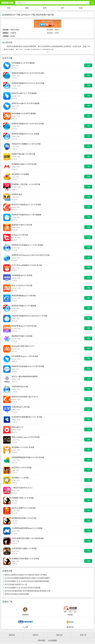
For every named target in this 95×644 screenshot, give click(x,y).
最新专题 (59, 635)
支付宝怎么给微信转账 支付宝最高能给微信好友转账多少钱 (27, 591)
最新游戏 (12, 635)
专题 (81, 8)
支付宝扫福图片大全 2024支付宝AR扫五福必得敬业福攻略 (27, 581)
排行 (63, 8)
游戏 (27, 8)
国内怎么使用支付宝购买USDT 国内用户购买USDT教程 (26, 575)
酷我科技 (70, 623)
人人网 (25, 623)
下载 (88, 65)
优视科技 (25, 611)
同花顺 (70, 611)
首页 (9, 8)
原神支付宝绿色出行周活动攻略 (17, 594)
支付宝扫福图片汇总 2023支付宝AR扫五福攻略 (22, 588)
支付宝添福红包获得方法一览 (16, 584)
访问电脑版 (53, 640)
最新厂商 (83, 635)
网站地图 (42, 640)
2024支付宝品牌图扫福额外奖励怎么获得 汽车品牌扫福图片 (27, 578)
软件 (45, 8)
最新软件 (36, 635)
